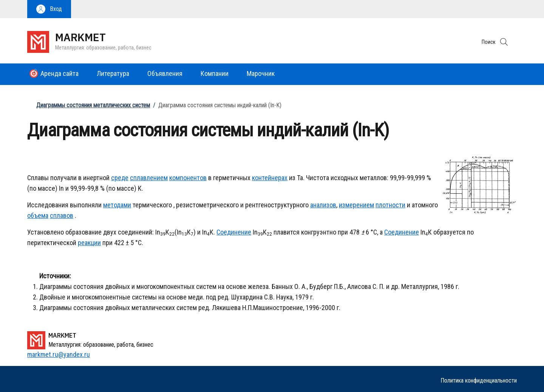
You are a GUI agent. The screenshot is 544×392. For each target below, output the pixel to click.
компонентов (188, 178)
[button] (49, 9)
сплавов (62, 215)
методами (117, 205)
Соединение (234, 232)
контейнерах (270, 178)
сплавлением (149, 178)
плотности (390, 205)
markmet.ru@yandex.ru (59, 354)
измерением (356, 205)
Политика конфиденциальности (479, 380)
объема (38, 215)
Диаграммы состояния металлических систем (93, 105)
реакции (89, 243)
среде (120, 178)
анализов (323, 205)
